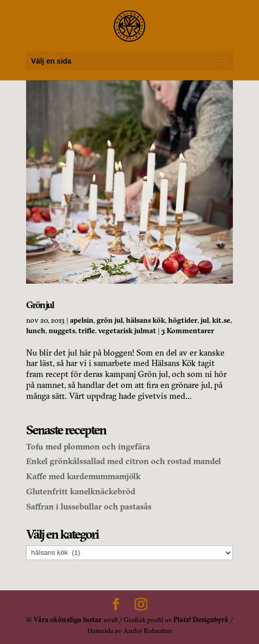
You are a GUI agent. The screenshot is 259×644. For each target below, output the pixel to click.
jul (205, 320)
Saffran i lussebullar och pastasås (89, 506)
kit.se (221, 320)
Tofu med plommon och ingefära (88, 446)
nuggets (62, 331)
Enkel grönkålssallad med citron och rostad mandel (123, 461)
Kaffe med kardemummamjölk (83, 476)
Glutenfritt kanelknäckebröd (81, 491)
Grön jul (40, 305)
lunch (36, 331)
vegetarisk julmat (127, 331)
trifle (87, 331)
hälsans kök (145, 320)
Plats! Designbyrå (201, 619)
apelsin (82, 320)
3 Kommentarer (188, 331)
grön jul (110, 320)
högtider (183, 320)
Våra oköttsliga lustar (68, 619)
